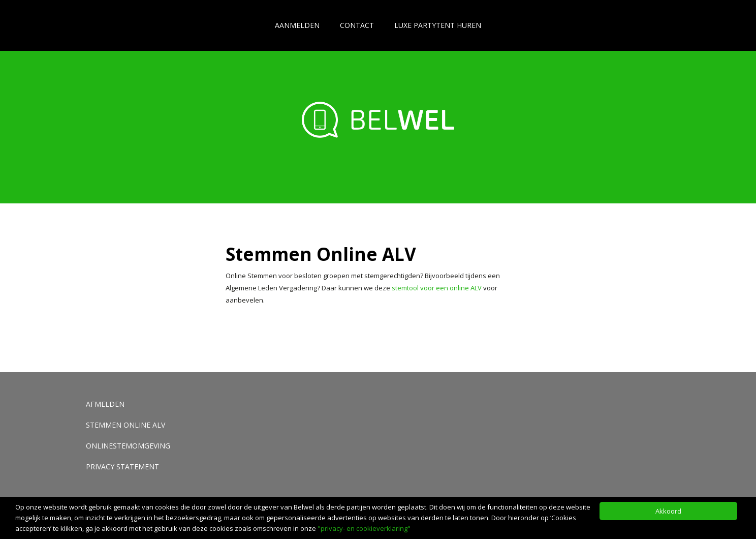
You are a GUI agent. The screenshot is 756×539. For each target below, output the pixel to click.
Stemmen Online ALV (125, 425)
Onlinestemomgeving (128, 446)
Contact (357, 25)
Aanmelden (297, 25)
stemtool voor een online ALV (437, 288)
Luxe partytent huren (438, 25)
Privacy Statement (122, 467)
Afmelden (105, 404)
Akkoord (668, 511)
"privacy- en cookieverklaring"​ (364, 528)
